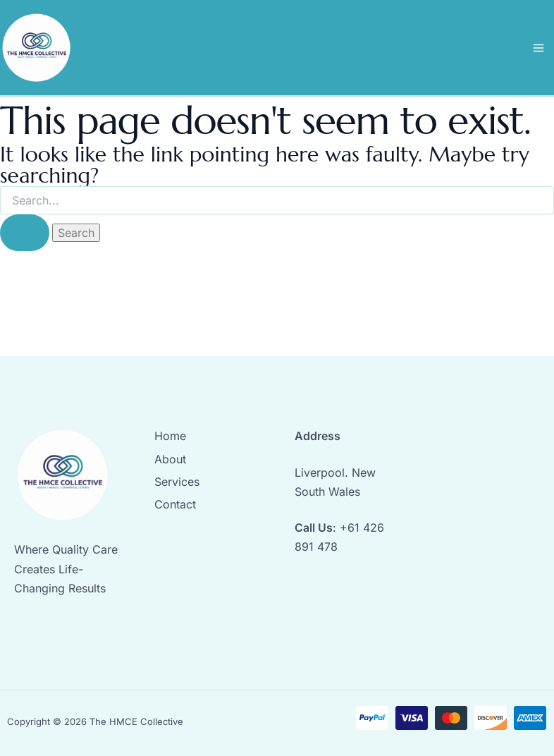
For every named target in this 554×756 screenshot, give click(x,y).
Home (170, 436)
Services (177, 482)
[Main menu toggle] (538, 48)
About (170, 459)
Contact (175, 504)
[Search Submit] (25, 233)
